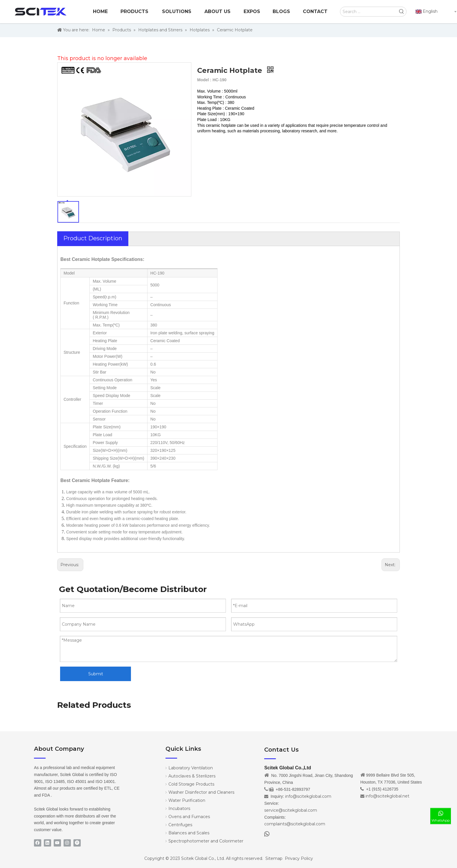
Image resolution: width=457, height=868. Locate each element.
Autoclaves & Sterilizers (192, 776)
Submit (96, 674)
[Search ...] (369, 12)
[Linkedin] (47, 843)
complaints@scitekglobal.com (295, 824)
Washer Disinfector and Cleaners (201, 792)
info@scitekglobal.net (387, 796)
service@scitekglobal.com (291, 810)
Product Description (93, 238)
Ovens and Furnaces (189, 817)
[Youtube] (57, 843)
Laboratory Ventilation (191, 768)
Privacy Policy (299, 858)
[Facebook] (38, 843)
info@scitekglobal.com (308, 796)
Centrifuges (180, 825)
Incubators (179, 809)
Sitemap (274, 858)
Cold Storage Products (191, 784)
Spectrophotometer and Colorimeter (206, 841)
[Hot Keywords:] (402, 12)
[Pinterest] (77, 843)
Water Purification (187, 800)
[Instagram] (67, 843)
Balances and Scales (189, 833)
